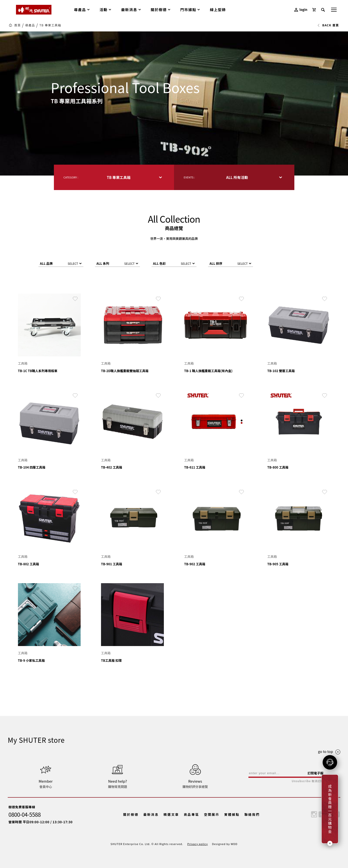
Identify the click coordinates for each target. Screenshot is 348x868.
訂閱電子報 (315, 773)
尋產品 (30, 25)
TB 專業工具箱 (50, 25)
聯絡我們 (252, 814)
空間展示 (212, 814)
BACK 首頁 (328, 25)
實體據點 (232, 814)
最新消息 (151, 814)
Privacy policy (198, 844)
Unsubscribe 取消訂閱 (308, 781)
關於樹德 (131, 814)
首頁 (18, 25)
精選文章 (171, 814)
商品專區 (191, 814)
